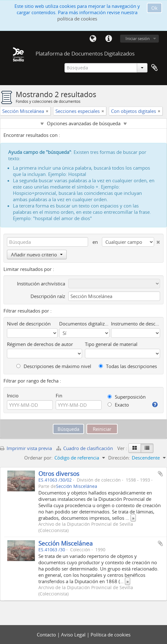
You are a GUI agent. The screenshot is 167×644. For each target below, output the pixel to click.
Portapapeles (154, 68)
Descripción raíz (48, 296)
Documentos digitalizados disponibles (84, 324)
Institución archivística (41, 284)
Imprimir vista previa (26, 448)
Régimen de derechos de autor (40, 344)
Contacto (47, 635)
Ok (154, 8)
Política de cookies (111, 635)
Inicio (13, 395)
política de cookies (77, 19)
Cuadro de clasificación (85, 448)
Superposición (127, 397)
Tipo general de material (111, 344)
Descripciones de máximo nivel (54, 366)
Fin (59, 395)
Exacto (118, 405)
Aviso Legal (74, 635)
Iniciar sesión (138, 38)
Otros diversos (59, 474)
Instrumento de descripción (136, 324)
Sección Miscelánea (77, 486)
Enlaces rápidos (109, 39)
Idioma (93, 39)
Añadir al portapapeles (160, 474)
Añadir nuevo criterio (37, 255)
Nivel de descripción (29, 324)
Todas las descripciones (128, 366)
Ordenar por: (38, 458)
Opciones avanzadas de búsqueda (84, 123)
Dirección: (119, 458)
